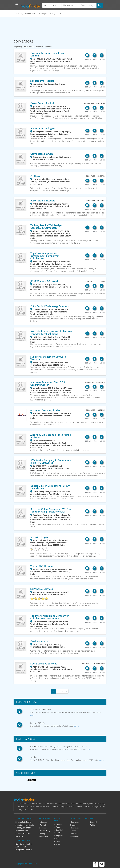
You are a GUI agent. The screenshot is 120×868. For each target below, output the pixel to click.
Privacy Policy (44, 831)
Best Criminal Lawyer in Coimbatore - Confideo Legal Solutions (51, 333)
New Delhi (20, 844)
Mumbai (28, 844)
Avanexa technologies (43, 128)
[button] (17, 4)
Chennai (28, 850)
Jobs (57, 839)
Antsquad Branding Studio (45, 410)
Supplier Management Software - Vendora (49, 358)
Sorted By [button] (25, 14)
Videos (57, 827)
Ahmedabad (21, 847)
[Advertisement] (60, 27)
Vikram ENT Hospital (42, 566)
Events (57, 833)
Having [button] (43, 14)
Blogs (57, 844)
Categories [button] (55, 14)
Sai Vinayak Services (42, 589)
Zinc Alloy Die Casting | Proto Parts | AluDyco (51, 436)
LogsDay (33, 757)
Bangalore (20, 850)
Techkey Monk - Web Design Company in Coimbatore (46, 227)
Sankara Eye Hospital (42, 81)
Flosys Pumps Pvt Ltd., (43, 103)
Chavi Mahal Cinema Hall (40, 709)
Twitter (93, 825)
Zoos (18, 822)
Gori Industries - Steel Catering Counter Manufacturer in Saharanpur (58, 746)
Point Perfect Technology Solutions (50, 306)
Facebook (94, 822)
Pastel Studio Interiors (43, 201)
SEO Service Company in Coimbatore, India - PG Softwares (51, 461)
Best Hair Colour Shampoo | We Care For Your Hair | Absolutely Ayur (51, 510)
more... (33, 715)
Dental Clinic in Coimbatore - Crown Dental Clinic (50, 487)
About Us (43, 822)
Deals (57, 841)
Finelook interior (40, 641)
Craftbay (35, 176)
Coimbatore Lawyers (42, 154)
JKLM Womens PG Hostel (44, 281)
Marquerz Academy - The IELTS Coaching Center (47, 383)
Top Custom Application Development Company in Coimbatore (45, 256)
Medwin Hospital (40, 537)
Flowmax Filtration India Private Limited (48, 54)
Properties (59, 836)
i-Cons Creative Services (44, 664)
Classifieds (59, 830)
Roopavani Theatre (38, 723)
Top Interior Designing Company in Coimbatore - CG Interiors (50, 617)
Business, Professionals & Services (23, 831)
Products (58, 824)
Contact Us (43, 837)
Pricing (42, 834)
